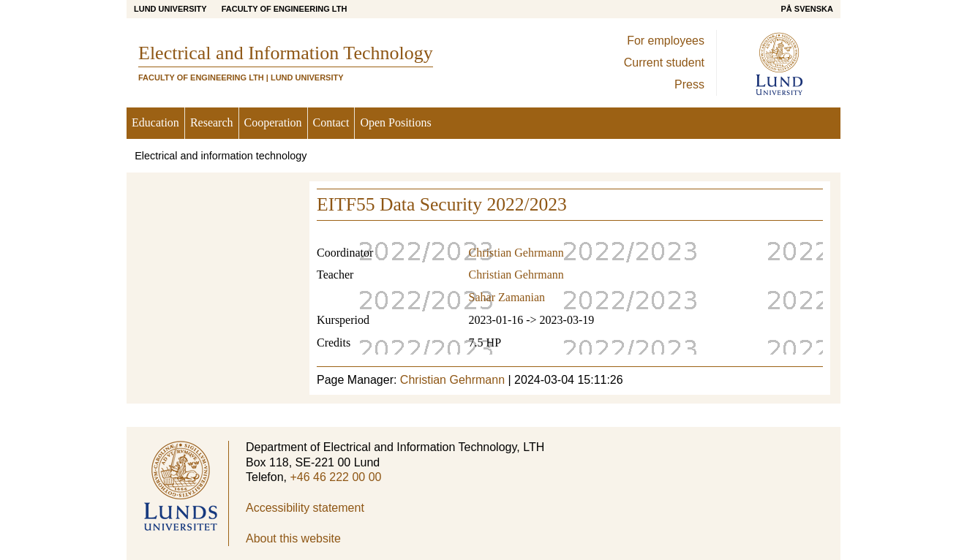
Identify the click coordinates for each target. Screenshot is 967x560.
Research (212, 122)
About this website (293, 538)
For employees (666, 41)
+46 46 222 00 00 (335, 477)
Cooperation (273, 122)
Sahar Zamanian (507, 297)
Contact (331, 122)
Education (155, 122)
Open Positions (395, 122)
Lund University (170, 9)
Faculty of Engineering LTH (285, 9)
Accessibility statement (305, 508)
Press (689, 84)
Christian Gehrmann (516, 253)
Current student (664, 63)
